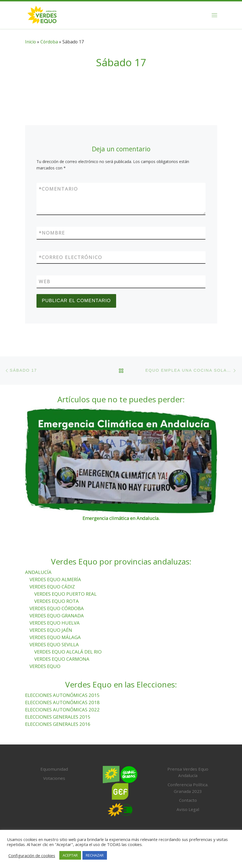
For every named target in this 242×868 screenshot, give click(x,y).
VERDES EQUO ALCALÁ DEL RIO (68, 652)
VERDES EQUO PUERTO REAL (65, 594)
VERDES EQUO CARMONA (62, 659)
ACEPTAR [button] (70, 855)
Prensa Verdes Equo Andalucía (188, 772)
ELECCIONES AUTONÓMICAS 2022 (62, 710)
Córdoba (49, 42)
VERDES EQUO (45, 666)
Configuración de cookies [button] (32, 855)
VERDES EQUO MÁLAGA (55, 637)
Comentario (58, 189)
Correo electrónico (70, 257)
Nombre (52, 233)
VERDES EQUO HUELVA (55, 623)
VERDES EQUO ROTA (57, 601)
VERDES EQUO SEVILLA (54, 644)
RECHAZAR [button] (95, 855)
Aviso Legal (188, 809)
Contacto (188, 800)
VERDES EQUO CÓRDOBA (57, 608)
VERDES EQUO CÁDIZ (52, 587)
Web (45, 281)
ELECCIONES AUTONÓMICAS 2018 (62, 702)
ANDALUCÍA (38, 572)
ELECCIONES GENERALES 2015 (58, 717)
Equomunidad (54, 769)
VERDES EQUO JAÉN (51, 630)
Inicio (30, 42)
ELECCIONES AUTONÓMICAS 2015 (62, 695)
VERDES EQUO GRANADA (57, 616)
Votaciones (54, 778)
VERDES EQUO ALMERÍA (55, 579)
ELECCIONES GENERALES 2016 (58, 724)
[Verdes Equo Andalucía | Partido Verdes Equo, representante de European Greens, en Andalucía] (42, 14)
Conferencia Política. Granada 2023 (188, 788)
